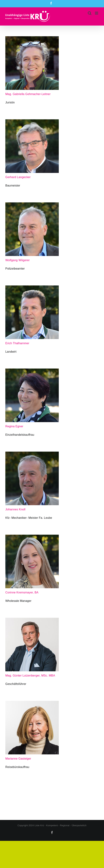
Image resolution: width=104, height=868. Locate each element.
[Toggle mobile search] (90, 13)
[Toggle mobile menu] (97, 13)
